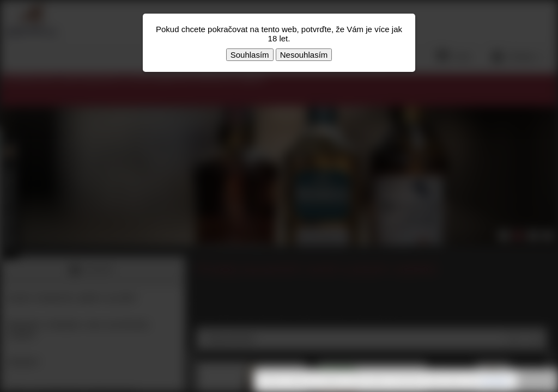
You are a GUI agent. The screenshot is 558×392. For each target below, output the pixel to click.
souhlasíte (495, 381)
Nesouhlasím (304, 55)
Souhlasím (250, 55)
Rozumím (536, 381)
